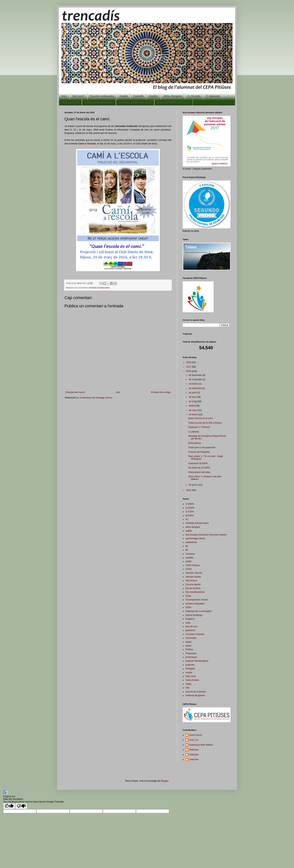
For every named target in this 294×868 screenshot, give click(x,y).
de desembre (196, 375)
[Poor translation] (21, 806)
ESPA (188, 607)
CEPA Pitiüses (193, 565)
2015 (189, 490)
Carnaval (190, 554)
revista (189, 673)
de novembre (196, 379)
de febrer (194, 415)
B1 (187, 546)
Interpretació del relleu (199, 472)
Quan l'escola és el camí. (201, 418)
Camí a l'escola (87, 144)
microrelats (191, 638)
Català (124, 96)
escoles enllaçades (195, 604)
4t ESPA (190, 516)
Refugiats (190, 669)
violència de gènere (195, 695)
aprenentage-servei (195, 538)
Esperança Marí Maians (201, 745)
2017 (189, 367)
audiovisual (191, 542)
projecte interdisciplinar (197, 661)
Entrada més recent (75, 392)
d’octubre (194, 384)
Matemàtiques (70, 102)
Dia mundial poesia (195, 592)
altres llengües (193, 527)
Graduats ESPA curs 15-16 (135, 102)
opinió (188, 646)
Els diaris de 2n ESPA (199, 468)
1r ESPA (190, 504)
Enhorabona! (195, 443)
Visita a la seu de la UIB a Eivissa (205, 423)
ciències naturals (194, 573)
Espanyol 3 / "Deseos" (199, 427)
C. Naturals (213, 96)
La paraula (194, 432)
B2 (187, 550)
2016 (189, 371)
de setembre (195, 388)
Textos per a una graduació (202, 447)
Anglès (153, 96)
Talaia (188, 684)
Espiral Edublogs (194, 615)
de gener (194, 485)
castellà (189, 558)
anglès (189, 531)
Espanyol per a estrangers (199, 611)
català (188, 561)
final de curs (192, 627)
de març (193, 410)
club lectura (191, 581)
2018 (189, 362)
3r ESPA (190, 512)
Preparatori (191, 653)
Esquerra (190, 619)
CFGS (189, 569)
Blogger (165, 781)
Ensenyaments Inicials (99, 102)
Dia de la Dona (193, 588)
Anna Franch (196, 735)
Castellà (138, 96)
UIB (187, 688)
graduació (190, 630)
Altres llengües (173, 96)
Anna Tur (194, 740)
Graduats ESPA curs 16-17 (174, 102)
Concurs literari (193, 584)
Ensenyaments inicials (197, 600)
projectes (190, 665)
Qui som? (78, 96)
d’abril (192, 406)
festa (188, 623)
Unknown (194, 750)
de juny (193, 397)
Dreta (188, 596)
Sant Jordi (190, 676)
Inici (64, 96)
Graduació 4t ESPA (198, 463)
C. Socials (194, 96)
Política (189, 649)
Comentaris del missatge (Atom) (96, 398)
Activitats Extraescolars (99, 288)
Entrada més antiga (161, 392)
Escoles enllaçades (102, 96)
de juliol (193, 393)
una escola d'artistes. (196, 692)
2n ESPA (190, 508)
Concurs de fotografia (199, 452)
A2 (187, 519)
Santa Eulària (192, 680)
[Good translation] (9, 806)
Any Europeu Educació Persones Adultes (206, 535)
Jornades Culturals (195, 634)
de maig (193, 401)
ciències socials (193, 577)
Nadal (188, 642)
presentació (191, 657)
